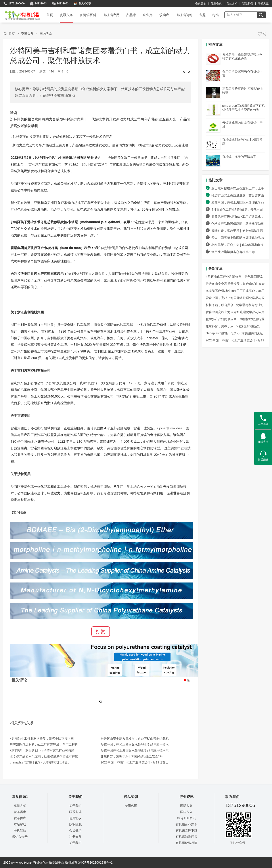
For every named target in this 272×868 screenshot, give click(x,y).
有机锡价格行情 (186, 843)
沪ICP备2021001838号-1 (95, 862)
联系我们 (248, 4)
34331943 (63, 4)
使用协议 (75, 818)
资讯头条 (27, 34)
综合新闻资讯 (186, 818)
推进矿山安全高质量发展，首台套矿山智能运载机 (135, 739)
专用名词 (131, 806)
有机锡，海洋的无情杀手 (239, 157)
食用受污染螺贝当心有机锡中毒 (233, 252)
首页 (20, 14)
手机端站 (20, 830)
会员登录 (201, 4)
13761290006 (16, 4)
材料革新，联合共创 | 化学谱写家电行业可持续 (42, 750)
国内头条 (46, 34)
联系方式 (75, 812)
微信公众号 (20, 837)
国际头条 (186, 806)
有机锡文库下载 (186, 830)
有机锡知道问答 (186, 837)
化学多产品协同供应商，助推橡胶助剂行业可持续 (44, 756)
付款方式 (232, 4)
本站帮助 (20, 824)
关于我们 (75, 806)
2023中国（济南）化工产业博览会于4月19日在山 (135, 762)
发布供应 (20, 818)
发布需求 (20, 812)
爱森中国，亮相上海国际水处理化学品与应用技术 (135, 744)
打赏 (101, 632)
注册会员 (216, 4)
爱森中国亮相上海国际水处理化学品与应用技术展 (135, 750)
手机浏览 (263, 4)
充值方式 (20, 806)
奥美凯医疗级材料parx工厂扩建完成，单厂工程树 (44, 744)
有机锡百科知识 (186, 824)
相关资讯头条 (22, 723)
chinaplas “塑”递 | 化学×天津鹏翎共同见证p (40, 762)
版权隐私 (75, 824)
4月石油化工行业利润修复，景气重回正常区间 (42, 739)
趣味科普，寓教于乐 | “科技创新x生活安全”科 (132, 756)
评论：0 (63, 71)
